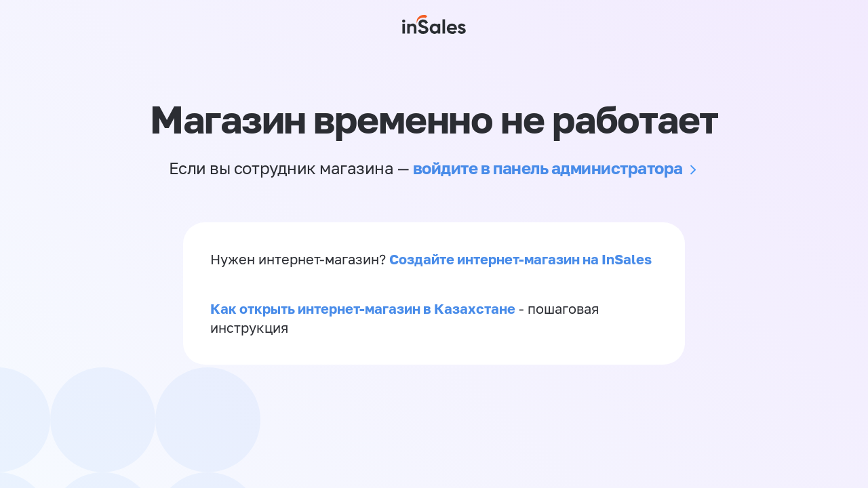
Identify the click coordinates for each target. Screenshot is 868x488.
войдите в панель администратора (548, 168)
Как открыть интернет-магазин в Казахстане (363, 308)
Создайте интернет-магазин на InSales (520, 259)
